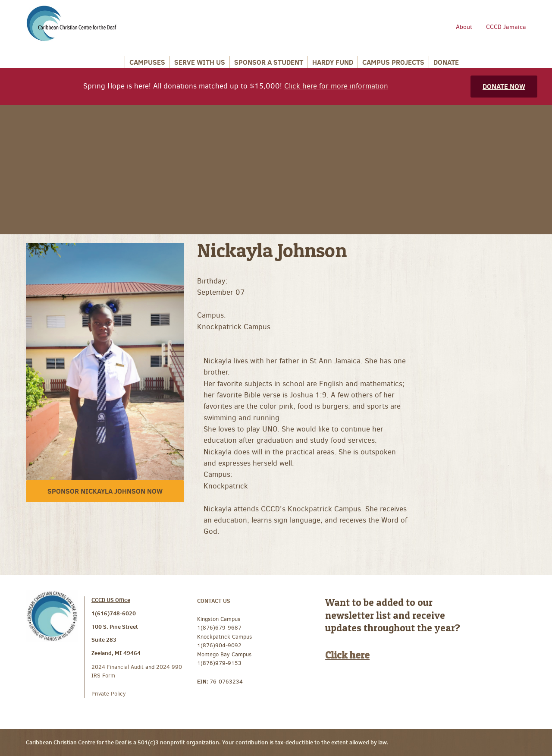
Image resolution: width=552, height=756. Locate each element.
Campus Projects (393, 62)
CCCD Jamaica (506, 27)
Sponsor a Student (269, 62)
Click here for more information (336, 86)
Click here (347, 655)
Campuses (147, 62)
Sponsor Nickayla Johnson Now (105, 491)
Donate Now (504, 86)
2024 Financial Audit (118, 667)
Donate (446, 62)
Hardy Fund (333, 62)
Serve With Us (200, 62)
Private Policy (109, 694)
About (464, 27)
